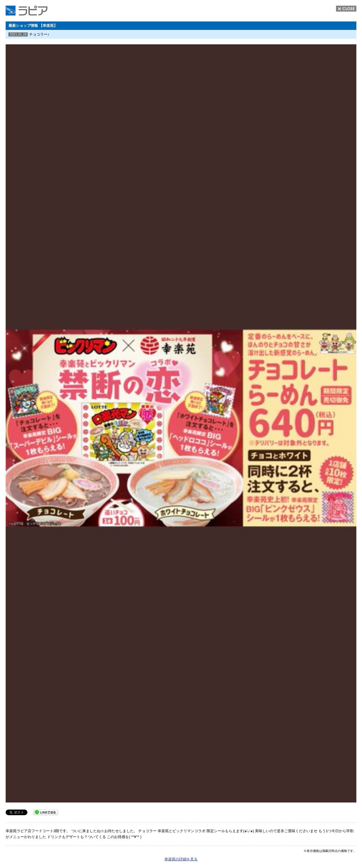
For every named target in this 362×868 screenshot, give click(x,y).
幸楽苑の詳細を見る (181, 859)
